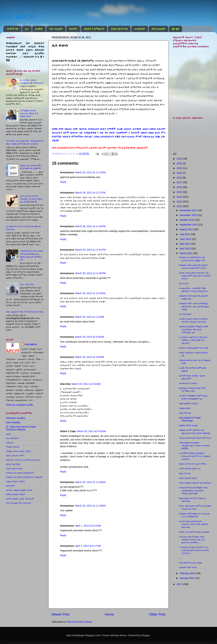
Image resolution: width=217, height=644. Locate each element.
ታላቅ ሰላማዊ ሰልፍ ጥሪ (190, 469)
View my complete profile (19, 405)
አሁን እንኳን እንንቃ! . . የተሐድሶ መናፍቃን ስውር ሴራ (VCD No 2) (31, 199)
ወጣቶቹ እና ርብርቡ (188, 383)
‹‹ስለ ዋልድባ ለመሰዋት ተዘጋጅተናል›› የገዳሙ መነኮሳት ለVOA (194, 446)
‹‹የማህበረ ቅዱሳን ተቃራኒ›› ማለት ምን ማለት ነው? (29, 113)
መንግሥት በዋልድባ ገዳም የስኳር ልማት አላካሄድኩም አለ (193, 397)
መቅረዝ (9, 443)
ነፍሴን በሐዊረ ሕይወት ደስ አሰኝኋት (195, 483)
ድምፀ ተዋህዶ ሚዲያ (16, 494)
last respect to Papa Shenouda (190, 419)
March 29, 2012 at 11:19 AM (90, 506)
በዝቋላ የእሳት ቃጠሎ (188, 425)
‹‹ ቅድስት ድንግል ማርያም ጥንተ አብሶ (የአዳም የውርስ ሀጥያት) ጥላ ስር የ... (194, 550)
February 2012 (188, 573)
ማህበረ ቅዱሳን (13, 447)
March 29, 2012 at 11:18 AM (90, 482)
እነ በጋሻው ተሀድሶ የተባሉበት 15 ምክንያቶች (32, 81)
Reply (63, 182)
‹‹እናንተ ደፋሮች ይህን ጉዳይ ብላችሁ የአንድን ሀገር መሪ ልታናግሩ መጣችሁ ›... (192, 540)
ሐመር (9, 434)
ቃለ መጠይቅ (158, 29)
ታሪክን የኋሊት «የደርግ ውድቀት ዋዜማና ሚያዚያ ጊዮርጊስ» (193, 320)
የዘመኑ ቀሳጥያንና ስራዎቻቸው (193, 464)
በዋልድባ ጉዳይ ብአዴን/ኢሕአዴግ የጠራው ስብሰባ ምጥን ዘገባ (193, 267)
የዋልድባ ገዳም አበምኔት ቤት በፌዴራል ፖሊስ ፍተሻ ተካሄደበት (195, 432)
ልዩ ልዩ (175, 29)
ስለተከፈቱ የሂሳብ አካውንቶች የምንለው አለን (192, 389)
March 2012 (186, 253)
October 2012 (187, 220)
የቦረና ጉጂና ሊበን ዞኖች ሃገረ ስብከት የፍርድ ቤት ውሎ (195, 507)
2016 (180, 187)
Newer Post (61, 614)
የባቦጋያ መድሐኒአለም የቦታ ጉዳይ (194, 348)
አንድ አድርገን (18, 16)
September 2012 (189, 225)
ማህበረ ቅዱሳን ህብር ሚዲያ (19, 451)
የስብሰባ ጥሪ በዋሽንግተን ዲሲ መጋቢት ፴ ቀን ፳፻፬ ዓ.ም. (192, 259)
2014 (180, 197)
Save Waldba (13, 422)
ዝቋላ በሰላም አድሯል (188, 403)
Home (109, 614)
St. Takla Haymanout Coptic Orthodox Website (21, 428)
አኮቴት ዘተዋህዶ (13, 464)
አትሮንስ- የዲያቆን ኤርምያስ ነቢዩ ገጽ (23, 460)
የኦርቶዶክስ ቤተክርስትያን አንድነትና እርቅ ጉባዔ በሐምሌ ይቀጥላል (194, 524)
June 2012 (186, 239)
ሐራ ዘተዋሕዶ (12, 438)
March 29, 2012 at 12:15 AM (90, 293)
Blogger (146, 635)
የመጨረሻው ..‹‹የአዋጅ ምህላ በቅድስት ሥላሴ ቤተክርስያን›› (194, 290)
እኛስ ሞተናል (185, 413)
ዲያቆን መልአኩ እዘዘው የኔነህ (19, 490)
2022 (180, 163)
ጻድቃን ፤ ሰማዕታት (94, 29)
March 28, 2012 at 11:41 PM (90, 250)
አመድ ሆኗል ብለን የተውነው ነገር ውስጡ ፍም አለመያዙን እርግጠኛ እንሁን (195, 276)
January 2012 (187, 578)
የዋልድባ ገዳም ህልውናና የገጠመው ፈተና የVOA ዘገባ (195, 515)
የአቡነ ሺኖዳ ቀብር (14, 469)
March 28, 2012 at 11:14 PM (90, 172)
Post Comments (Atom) (79, 622)
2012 (180, 206)
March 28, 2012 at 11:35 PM (90, 226)
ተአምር (73, 29)
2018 (180, 178)
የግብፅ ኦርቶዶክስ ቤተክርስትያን (20, 473)
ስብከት (39, 29)
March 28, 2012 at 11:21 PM (90, 193)
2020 (180, 168)
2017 (180, 182)
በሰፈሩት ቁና (185, 473)
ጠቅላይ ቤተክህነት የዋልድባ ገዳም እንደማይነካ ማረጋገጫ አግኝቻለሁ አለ (194, 329)
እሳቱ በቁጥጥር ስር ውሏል (190, 563)
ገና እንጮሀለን (185, 314)
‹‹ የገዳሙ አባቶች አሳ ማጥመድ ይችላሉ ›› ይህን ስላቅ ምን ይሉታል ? (193, 340)
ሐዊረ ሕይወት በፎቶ (188, 478)
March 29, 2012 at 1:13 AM (90, 317)
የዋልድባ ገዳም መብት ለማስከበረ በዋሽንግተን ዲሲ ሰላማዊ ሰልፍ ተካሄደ (194, 306)
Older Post (157, 614)
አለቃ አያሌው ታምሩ (15, 455)
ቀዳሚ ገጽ (13, 29)
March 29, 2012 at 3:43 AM (90, 337)
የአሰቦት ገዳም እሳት (188, 567)
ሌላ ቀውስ (184, 283)
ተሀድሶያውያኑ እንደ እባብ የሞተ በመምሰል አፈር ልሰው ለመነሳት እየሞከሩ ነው (31, 255)
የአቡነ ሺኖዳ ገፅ (119, 29)
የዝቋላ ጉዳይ (185, 408)
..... (181, 558)
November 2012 (189, 215)
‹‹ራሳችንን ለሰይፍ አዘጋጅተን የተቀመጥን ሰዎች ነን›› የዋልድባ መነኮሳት (195, 456)
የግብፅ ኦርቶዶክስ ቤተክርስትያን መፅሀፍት (24, 477)
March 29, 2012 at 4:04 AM (86, 384)
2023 (180, 159)
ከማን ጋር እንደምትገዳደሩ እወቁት (194, 532)
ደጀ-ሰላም (10, 486)
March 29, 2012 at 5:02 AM (91, 431)
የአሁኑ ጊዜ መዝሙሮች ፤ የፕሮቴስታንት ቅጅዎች (31, 167)
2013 (180, 202)
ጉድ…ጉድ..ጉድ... (28, 284)
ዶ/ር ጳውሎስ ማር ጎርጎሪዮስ (18, 503)
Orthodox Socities (16, 418)
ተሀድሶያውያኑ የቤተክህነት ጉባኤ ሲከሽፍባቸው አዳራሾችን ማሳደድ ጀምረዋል (193, 491)
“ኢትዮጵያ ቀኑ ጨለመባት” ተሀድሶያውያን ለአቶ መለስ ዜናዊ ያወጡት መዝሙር (25, 142)
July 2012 (185, 234)
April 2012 (186, 249)
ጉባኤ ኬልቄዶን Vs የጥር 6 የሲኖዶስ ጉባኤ (25, 312)
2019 (180, 173)
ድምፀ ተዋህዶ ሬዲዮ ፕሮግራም (20, 499)
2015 (180, 192)
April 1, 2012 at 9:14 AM (88, 526)
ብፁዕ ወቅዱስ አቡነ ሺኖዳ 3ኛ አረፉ (195, 438)
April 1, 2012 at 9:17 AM (88, 546)
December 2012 (189, 210)
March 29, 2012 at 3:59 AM (90, 357)
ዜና (27, 29)
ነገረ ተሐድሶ (56, 29)
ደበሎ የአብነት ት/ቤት (15, 481)
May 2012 (185, 244)
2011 (180, 584)
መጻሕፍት (140, 29)
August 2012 (187, 229)
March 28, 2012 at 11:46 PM (90, 273)
